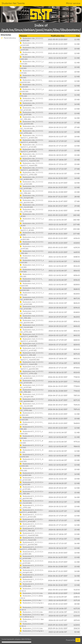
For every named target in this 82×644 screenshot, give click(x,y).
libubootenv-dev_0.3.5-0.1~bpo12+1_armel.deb (31, 146)
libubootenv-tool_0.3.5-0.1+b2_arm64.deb (31, 303)
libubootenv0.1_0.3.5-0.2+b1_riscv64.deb (32, 580)
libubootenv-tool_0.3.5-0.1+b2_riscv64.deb (31, 326)
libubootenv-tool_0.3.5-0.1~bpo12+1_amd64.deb (31, 335)
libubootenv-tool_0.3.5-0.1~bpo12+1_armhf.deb (31, 349)
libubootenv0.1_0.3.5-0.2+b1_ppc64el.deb (32, 576)
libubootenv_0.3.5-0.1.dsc (31, 612)
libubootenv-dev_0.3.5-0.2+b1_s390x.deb (31, 210)
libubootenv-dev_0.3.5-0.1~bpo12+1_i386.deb (31, 155)
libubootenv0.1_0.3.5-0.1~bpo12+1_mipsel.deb (32, 539)
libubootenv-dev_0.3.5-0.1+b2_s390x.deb (31, 132)
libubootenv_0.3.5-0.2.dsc (31, 628)
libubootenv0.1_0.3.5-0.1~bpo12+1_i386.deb (32, 530)
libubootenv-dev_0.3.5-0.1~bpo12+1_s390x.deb (31, 173)
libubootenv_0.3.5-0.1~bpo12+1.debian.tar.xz (32, 616)
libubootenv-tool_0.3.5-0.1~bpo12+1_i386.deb (31, 354)
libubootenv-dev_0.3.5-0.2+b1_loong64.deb (31, 197)
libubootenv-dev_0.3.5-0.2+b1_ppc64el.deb (31, 201)
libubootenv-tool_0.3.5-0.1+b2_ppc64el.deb (31, 321)
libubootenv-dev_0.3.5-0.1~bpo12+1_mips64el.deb (31, 160)
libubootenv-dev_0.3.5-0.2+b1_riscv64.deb (31, 206)
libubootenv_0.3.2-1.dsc (30, 600)
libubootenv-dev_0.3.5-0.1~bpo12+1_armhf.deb (31, 150)
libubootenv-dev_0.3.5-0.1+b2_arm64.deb (31, 104)
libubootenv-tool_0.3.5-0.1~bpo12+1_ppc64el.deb (31, 368)
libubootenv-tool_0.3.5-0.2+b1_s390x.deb (31, 409)
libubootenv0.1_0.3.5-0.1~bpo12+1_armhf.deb (32, 525)
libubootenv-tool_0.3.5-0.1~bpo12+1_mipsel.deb (31, 363)
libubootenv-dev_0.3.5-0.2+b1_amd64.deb (31, 178)
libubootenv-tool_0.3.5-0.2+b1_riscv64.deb (31, 405)
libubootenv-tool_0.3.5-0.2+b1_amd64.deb (31, 377)
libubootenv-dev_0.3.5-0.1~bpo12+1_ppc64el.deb (31, 169)
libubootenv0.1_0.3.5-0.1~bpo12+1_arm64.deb (32, 516)
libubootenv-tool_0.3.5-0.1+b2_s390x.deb (31, 331)
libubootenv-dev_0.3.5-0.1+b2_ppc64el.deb (31, 123)
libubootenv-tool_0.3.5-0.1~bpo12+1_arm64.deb (31, 340)
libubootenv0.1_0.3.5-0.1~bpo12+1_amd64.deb (32, 511)
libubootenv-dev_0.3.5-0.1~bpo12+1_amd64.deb (31, 137)
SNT (78, 640)
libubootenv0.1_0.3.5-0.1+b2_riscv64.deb (32, 502)
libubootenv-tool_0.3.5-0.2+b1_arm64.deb (31, 382)
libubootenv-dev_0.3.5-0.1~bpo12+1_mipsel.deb (31, 164)
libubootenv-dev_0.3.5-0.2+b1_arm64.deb (31, 183)
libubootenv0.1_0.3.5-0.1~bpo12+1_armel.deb (32, 520)
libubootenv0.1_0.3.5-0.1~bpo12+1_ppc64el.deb (32, 543)
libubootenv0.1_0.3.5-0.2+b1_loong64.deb (32, 571)
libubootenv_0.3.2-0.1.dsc (31, 593)
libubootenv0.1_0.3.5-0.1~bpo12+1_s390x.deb (32, 548)
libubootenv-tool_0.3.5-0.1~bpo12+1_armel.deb (31, 345)
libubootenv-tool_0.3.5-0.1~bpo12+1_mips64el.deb (31, 358)
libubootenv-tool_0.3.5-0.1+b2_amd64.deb (31, 298)
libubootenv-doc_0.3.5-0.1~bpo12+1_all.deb (31, 229)
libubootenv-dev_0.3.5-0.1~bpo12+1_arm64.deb (31, 141)
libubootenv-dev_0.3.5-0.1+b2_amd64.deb (31, 99)
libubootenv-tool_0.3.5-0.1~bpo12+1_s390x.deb (31, 372)
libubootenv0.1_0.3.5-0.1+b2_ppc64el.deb (32, 497)
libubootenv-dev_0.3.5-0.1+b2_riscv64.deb (31, 127)
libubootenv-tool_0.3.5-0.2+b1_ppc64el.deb (31, 400)
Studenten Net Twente (13, 3)
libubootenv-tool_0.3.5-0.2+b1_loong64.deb (31, 395)
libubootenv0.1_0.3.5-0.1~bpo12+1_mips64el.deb (32, 534)
